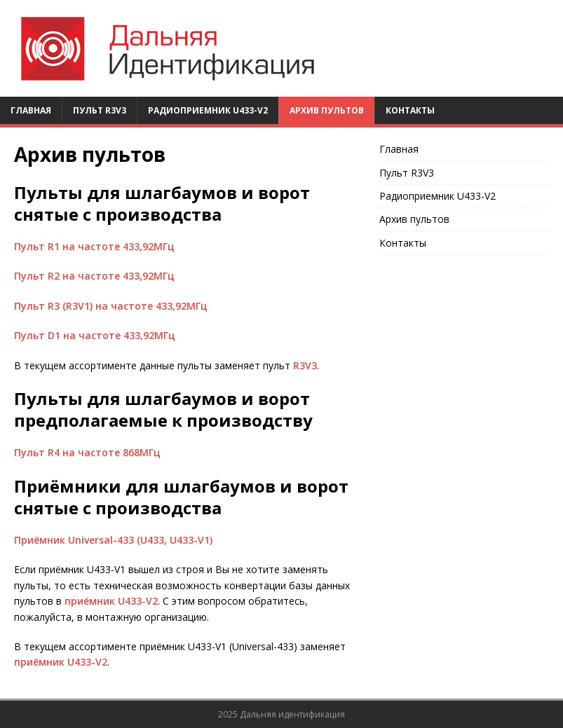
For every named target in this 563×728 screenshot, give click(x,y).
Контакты (410, 110)
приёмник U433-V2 (111, 601)
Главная (31, 110)
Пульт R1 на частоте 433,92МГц (94, 246)
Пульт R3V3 (100, 110)
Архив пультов (327, 110)
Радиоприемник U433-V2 (208, 110)
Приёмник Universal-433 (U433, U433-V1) (113, 540)
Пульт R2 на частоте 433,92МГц (94, 276)
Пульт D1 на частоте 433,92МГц (95, 335)
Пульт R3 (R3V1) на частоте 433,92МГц (111, 306)
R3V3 (305, 365)
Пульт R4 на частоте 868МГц (87, 452)
